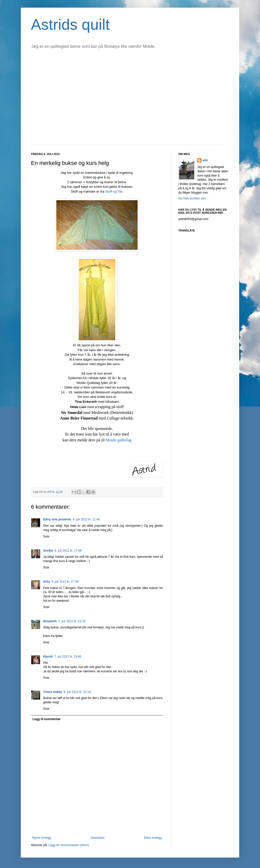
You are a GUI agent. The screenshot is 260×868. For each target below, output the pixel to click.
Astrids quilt (70, 25)
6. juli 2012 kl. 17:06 (68, 551)
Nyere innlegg (42, 838)
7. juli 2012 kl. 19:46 (68, 657)
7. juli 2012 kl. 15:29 (72, 621)
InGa (47, 582)
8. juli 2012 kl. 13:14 (77, 692)
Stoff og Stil (114, 191)
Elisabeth (50, 621)
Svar (46, 536)
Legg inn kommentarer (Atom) (69, 845)
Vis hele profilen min (192, 198)
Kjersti (48, 657)
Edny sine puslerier (57, 519)
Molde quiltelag (119, 440)
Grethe (48, 551)
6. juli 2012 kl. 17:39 (65, 582)
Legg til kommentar (47, 719)
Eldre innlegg (153, 838)
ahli (50, 492)
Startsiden (97, 838)
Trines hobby (53, 692)
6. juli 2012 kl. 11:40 (86, 519)
